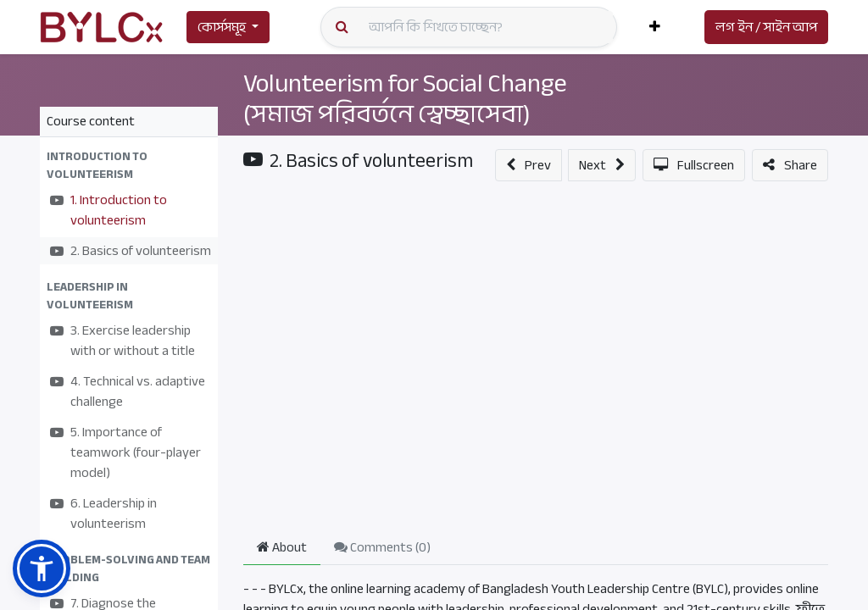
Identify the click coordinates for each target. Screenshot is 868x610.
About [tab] (282, 547)
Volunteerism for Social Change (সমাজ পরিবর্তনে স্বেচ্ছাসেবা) (405, 98)
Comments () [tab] (382, 547)
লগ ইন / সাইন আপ (766, 27)
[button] (655, 27)
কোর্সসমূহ (222, 27)
